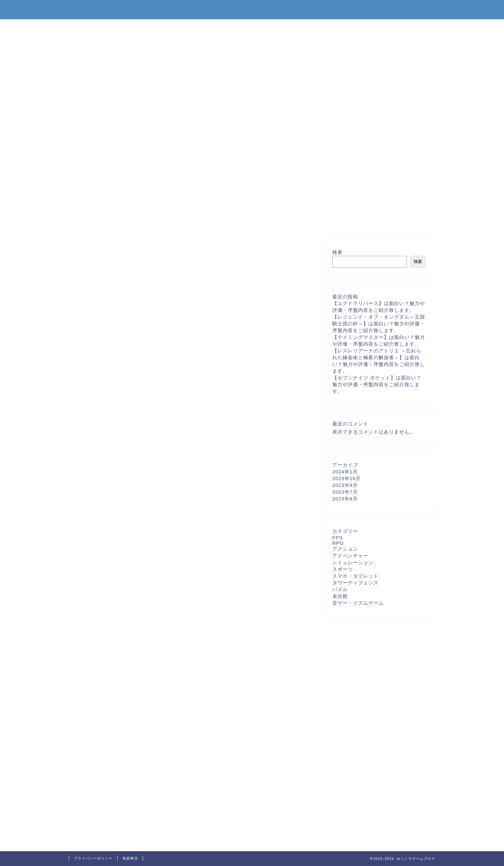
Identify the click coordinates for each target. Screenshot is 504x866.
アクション (345, 549)
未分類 (340, 596)
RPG (338, 543)
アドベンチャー (350, 556)
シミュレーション (353, 562)
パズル (340, 589)
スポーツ (343, 569)
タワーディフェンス (355, 583)
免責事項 (130, 858)
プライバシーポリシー (93, 858)
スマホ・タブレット (355, 576)
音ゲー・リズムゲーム (358, 603)
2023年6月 (345, 499)
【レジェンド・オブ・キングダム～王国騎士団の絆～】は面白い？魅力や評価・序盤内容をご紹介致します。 (379, 324)
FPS (338, 538)
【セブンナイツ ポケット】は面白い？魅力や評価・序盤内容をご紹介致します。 (377, 384)
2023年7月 (345, 492)
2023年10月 (347, 478)
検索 (337, 252)
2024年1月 (345, 472)
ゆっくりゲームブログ (252, 9)
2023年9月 (345, 485)
